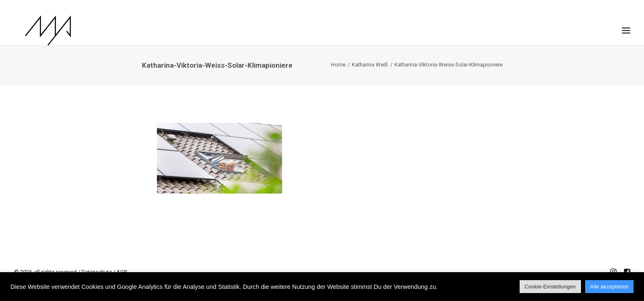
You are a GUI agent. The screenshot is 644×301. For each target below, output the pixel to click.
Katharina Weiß (370, 65)
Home (338, 65)
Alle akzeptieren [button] (610, 287)
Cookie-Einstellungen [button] (550, 287)
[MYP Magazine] (37, 31)
